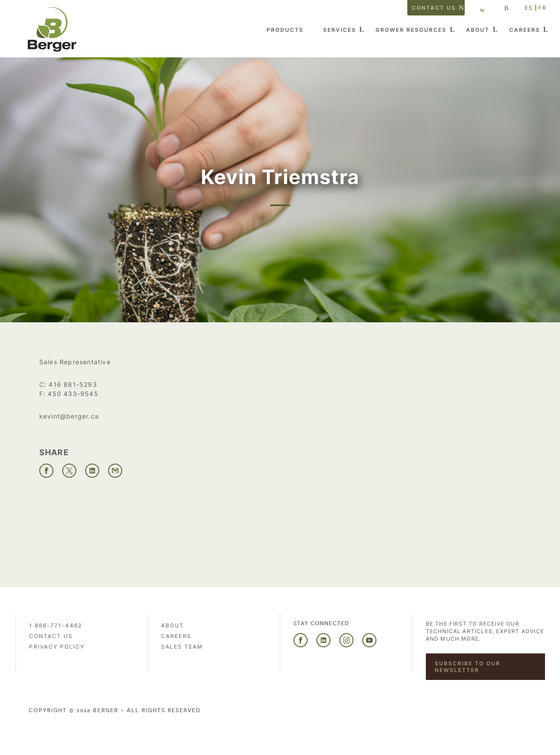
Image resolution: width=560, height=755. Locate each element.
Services (340, 30)
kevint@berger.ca (69, 416)
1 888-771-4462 (56, 625)
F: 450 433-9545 (69, 394)
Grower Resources (411, 30)
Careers (525, 30)
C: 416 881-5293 (68, 384)
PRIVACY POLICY (57, 647)
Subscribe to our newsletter (468, 667)
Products (285, 30)
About (478, 30)
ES (529, 8)
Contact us (434, 8)
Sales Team (182, 647)
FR (543, 8)
